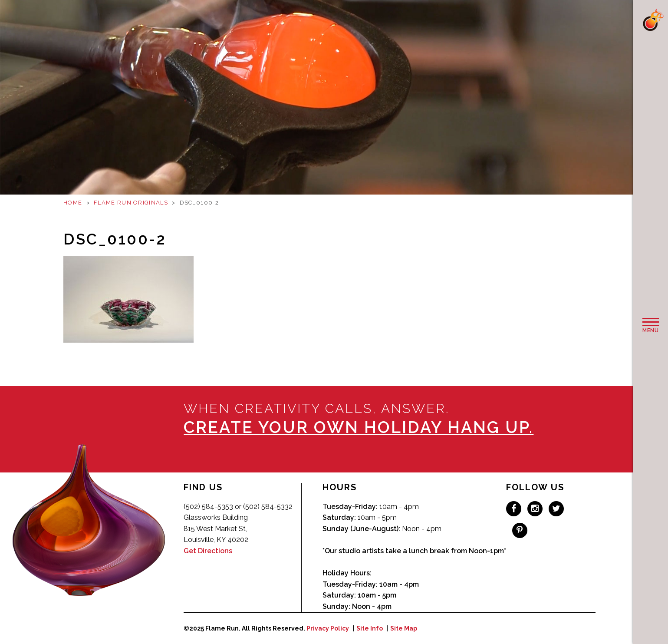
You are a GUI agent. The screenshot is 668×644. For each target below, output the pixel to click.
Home (73, 203)
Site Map (404, 628)
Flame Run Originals (131, 203)
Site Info (370, 628)
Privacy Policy (328, 628)
